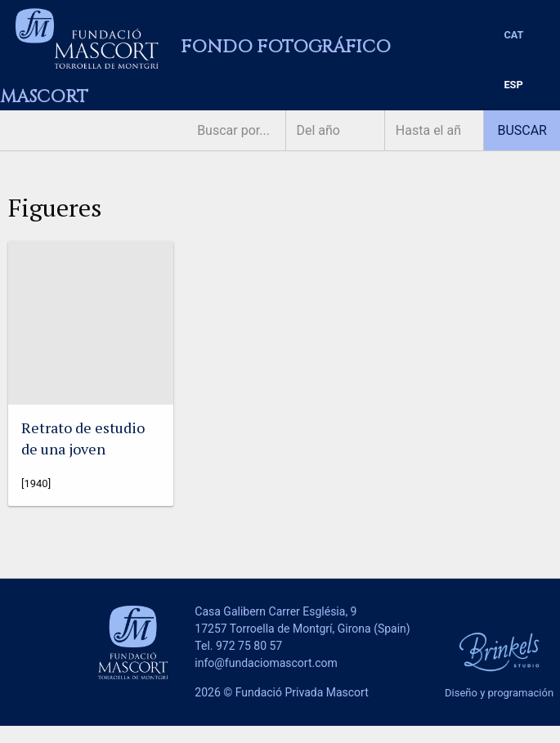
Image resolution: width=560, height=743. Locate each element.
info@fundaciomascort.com (266, 663)
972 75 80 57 (249, 646)
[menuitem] (513, 36)
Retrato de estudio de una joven (83, 438)
